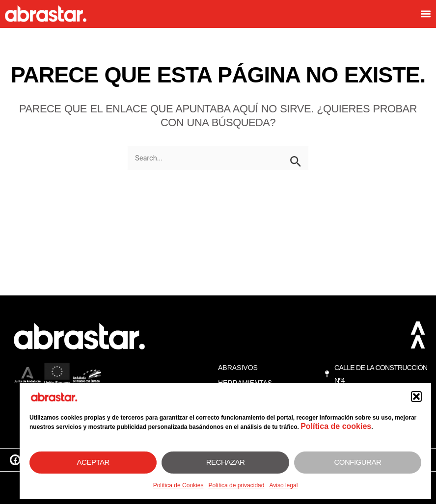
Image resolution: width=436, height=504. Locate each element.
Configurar (357, 462)
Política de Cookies (178, 485)
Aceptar (93, 462)
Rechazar (226, 462)
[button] (416, 397)
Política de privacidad (236, 485)
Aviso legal (283, 485)
